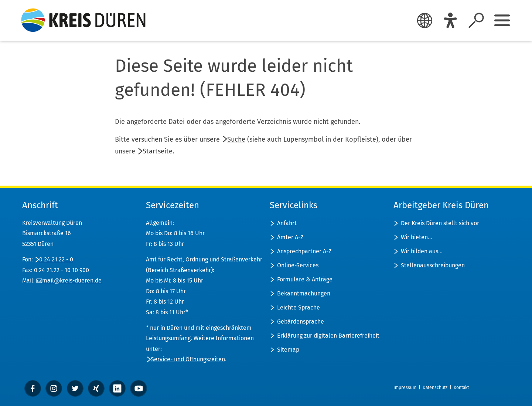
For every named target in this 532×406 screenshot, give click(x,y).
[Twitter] (75, 388)
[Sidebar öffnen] (502, 20)
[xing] (96, 388)
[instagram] (54, 388)
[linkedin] (117, 388)
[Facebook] (33, 388)
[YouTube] (138, 388)
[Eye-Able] (450, 20)
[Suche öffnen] (476, 20)
